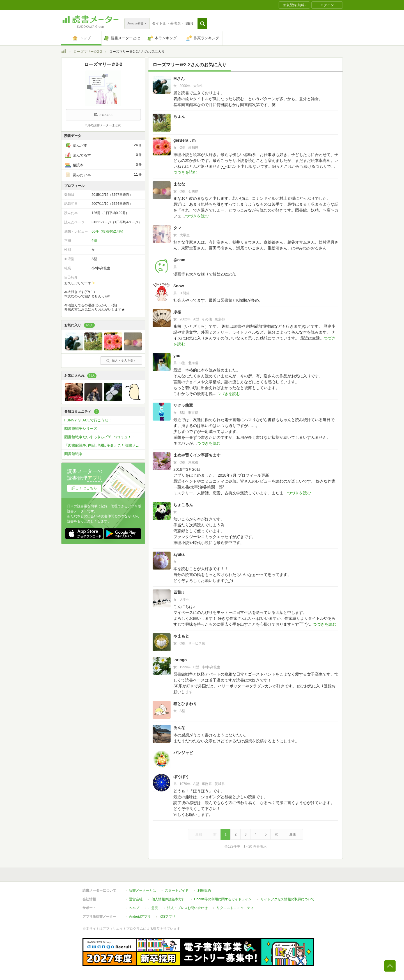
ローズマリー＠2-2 (88, 52)
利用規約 (204, 891)
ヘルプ (134, 908)
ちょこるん (183, 505)
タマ (177, 228)
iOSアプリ (167, 917)
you (177, 356)
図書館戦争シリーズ (81, 429)
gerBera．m (184, 140)
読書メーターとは (143, 891)
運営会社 (136, 899)
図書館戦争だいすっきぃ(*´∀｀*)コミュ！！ (100, 437)
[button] (202, 24)
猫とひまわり (185, 704)
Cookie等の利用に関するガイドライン (223, 899)
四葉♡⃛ (179, 592)
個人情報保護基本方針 (168, 899)
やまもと (181, 636)
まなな (179, 184)
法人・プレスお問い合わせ (187, 908)
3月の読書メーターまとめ (103, 125)
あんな (179, 727)
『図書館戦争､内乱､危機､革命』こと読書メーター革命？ (105, 445)
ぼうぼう (181, 777)
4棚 (94, 240)
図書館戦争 (73, 454)
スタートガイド (177, 891)
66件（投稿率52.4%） (108, 231)
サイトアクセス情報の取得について (288, 899)
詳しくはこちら (84, 488)
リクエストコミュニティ (235, 908)
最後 (293, 834)
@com (179, 260)
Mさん (179, 79)
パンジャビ (183, 753)
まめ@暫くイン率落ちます (197, 455)
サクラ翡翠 (183, 405)
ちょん (179, 116)
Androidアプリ (140, 917)
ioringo (180, 660)
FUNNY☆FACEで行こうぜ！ (88, 420)
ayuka (179, 554)
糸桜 (177, 312)
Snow (179, 286)
